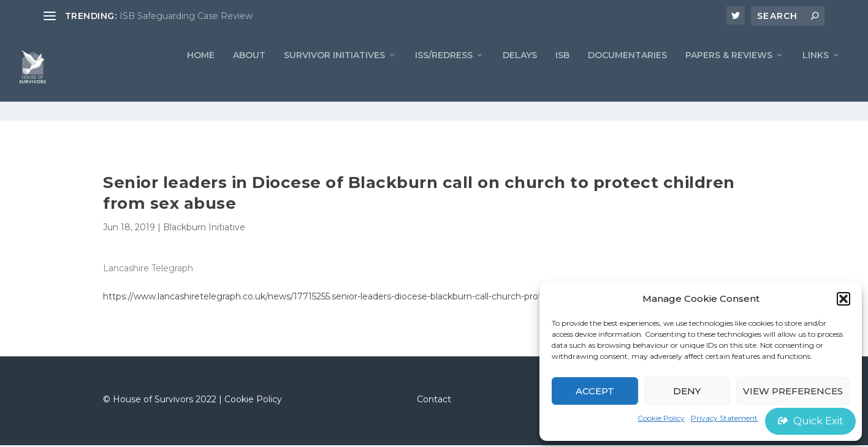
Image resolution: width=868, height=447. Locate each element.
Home (201, 77)
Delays (520, 77)
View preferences (793, 391)
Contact (434, 401)
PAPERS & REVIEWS (729, 77)
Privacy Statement (724, 418)
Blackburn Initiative (204, 230)
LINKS (816, 77)
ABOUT (249, 77)
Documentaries (627, 77)
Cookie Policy (661, 418)
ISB (562, 77)
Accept (595, 391)
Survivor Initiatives (334, 77)
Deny (687, 391)
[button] (843, 299)
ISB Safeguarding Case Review (186, 16)
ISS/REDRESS (444, 77)
